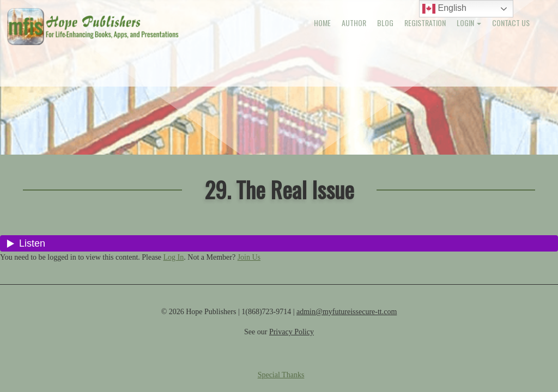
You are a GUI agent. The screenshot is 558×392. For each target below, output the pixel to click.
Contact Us (511, 23)
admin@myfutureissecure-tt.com (347, 312)
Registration (425, 23)
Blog (385, 23)
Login (469, 23)
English (444, 9)
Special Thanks (281, 375)
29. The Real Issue (279, 189)
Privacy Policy (292, 332)
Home (322, 23)
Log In (174, 257)
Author (354, 23)
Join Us (249, 257)
